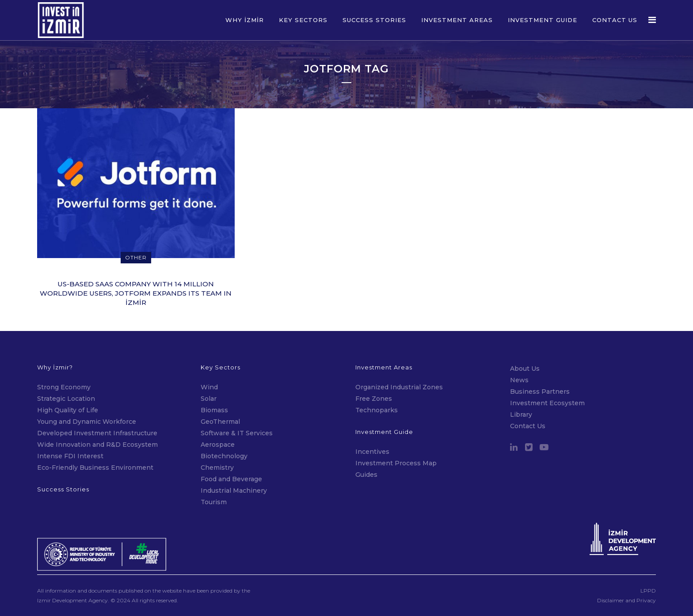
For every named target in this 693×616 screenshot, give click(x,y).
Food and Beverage (231, 479)
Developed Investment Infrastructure (97, 433)
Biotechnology (224, 456)
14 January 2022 (137, 319)
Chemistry (217, 468)
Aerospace (219, 445)
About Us (525, 369)
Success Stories (63, 489)
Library (521, 414)
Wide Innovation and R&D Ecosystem (97, 445)
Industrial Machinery (234, 491)
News (519, 380)
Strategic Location (66, 399)
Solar (209, 399)
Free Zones (374, 399)
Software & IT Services (237, 433)
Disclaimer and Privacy (626, 600)
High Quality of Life (68, 410)
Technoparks (377, 410)
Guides (366, 475)
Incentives (372, 452)
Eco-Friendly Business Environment (95, 468)
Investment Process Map (396, 463)
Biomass (214, 410)
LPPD (648, 591)
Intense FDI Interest (70, 456)
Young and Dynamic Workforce (87, 422)
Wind (209, 387)
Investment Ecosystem (547, 403)
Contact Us (528, 426)
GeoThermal (220, 422)
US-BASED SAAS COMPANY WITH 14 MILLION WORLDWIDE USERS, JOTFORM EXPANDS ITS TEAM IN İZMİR (136, 293)
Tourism (214, 502)
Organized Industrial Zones (399, 387)
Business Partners (540, 392)
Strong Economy (64, 387)
